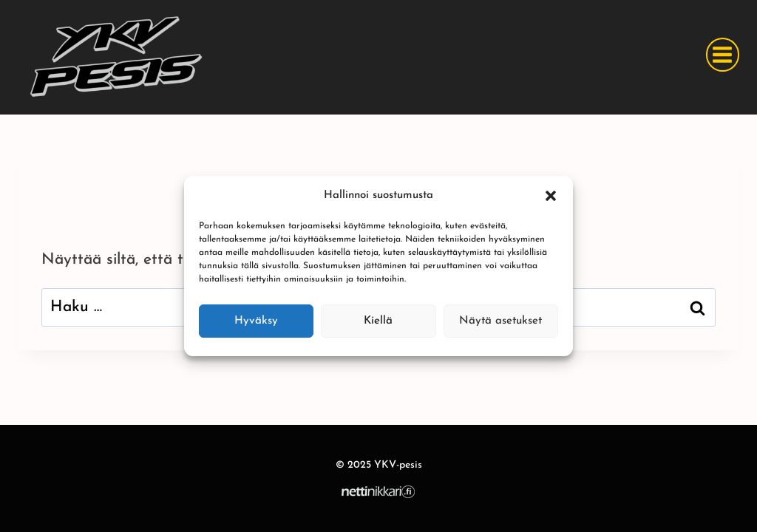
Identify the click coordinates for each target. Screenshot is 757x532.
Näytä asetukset (500, 321)
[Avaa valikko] (723, 54)
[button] (551, 196)
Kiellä (378, 321)
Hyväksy (256, 321)
